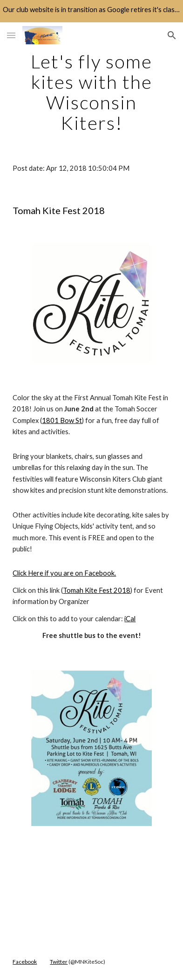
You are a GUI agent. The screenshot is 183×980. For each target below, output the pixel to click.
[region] (91, 11)
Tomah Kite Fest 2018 (97, 590)
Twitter (59, 962)
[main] (91, 92)
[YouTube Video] (91, 890)
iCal (130, 619)
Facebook (25, 962)
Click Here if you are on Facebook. (64, 573)
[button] (11, 35)
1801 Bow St (62, 420)
